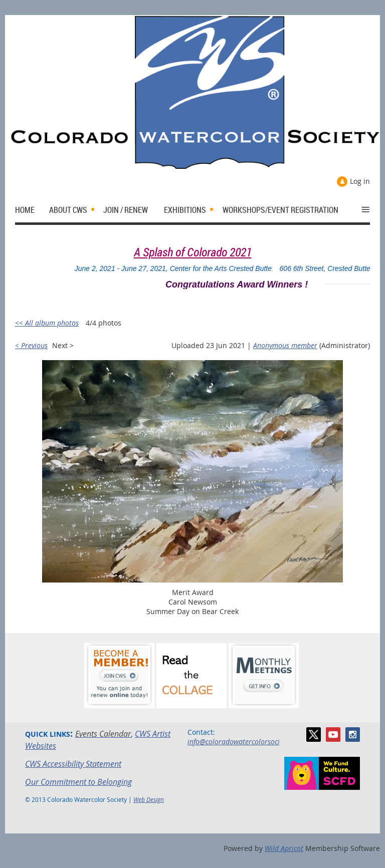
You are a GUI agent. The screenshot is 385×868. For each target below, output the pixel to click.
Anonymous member (285, 345)
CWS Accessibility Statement (73, 764)
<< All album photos (47, 323)
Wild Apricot (284, 848)
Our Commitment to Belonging (78, 782)
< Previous (31, 345)
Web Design (149, 799)
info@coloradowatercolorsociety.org (244, 742)
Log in (360, 181)
